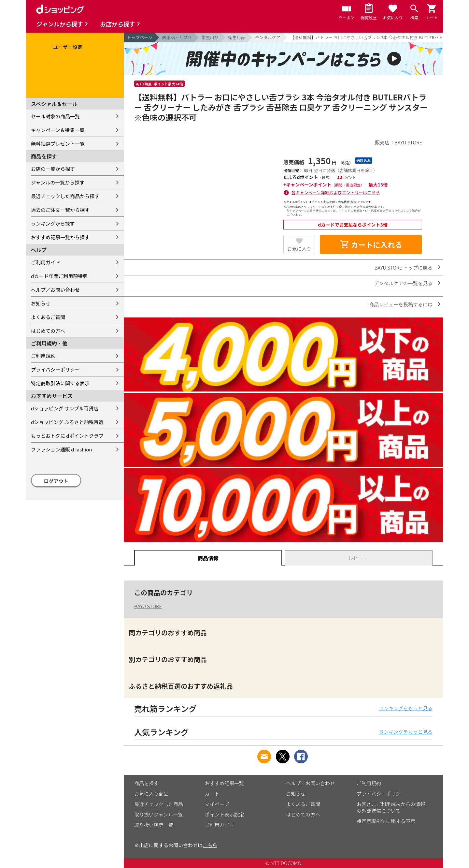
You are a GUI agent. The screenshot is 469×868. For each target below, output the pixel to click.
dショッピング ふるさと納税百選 (67, 422)
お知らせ (41, 303)
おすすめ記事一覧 (224, 783)
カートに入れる (371, 244)
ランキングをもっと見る (406, 708)
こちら (210, 845)
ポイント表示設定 (224, 814)
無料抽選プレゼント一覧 (58, 144)
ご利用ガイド (46, 262)
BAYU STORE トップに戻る (404, 267)
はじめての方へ (48, 331)
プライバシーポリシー (55, 369)
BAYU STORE (148, 606)
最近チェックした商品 (159, 804)
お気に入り (299, 249)
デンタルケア (268, 37)
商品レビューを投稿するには (401, 304)
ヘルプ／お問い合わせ (55, 290)
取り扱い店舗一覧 (154, 825)
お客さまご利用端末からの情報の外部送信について (391, 807)
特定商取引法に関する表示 (60, 383)
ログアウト (56, 481)
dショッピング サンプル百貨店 (65, 408)
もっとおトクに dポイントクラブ (67, 436)
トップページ (140, 37)
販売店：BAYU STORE (398, 142)
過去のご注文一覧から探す (60, 210)
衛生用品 (210, 37)
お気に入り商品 (151, 794)
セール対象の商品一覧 (55, 116)
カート (212, 794)
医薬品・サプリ (177, 37)
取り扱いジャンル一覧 (158, 814)
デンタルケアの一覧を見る (403, 283)
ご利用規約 (43, 356)
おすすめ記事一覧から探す (60, 237)
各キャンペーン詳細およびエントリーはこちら (336, 192)
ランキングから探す (53, 223)
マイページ (217, 804)
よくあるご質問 (48, 317)
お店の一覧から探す (53, 169)
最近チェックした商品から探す (65, 196)
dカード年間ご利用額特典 (59, 276)
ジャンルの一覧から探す (58, 182)
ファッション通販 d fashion (61, 449)
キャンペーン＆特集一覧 (58, 130)
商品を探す (146, 783)
